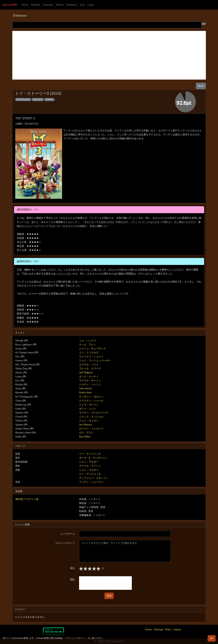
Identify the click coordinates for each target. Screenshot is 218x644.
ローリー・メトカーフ (91, 429)
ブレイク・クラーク (90, 368)
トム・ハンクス (88, 341)
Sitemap (158, 629)
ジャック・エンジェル (91, 417)
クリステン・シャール (91, 401)
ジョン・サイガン (89, 421)
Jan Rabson (86, 425)
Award (60, 5)
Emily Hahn (85, 392)
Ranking (36, 5)
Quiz (82, 5)
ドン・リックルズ (89, 352)
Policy (168, 629)
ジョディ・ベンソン (90, 384)
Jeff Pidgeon (86, 372)
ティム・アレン (88, 344)
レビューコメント (65, 543)
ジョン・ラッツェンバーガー (95, 360)
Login (91, 5)
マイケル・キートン (90, 380)
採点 (72, 568)
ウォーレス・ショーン (91, 356)
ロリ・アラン (86, 433)
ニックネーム (68, 534)
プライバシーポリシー (76, 638)
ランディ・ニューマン (91, 482)
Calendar (48, 5)
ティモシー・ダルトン (91, 397)
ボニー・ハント (88, 409)
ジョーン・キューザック (92, 348)
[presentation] (105, 583)
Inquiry (177, 629)
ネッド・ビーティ (89, 376)
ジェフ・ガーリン (89, 405)
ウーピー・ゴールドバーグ (94, 413)
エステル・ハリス (89, 364)
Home (25, 5)
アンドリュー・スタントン (94, 478)
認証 (72, 579)
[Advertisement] (109, 55)
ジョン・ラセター (89, 462)
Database (72, 5)
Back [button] (201, 86)
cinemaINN (10, 5)
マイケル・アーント (90, 466)
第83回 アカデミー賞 (27, 499)
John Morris (85, 388)
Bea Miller (85, 437)
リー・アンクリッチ (90, 454)
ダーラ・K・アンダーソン (93, 458)
